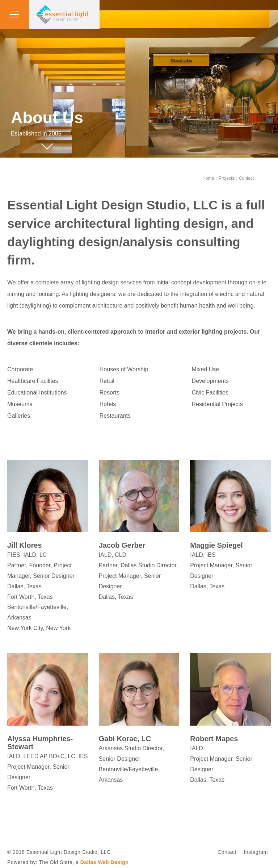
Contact (246, 178)
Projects (226, 178)
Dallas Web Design (105, 862)
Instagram (256, 852)
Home (208, 178)
